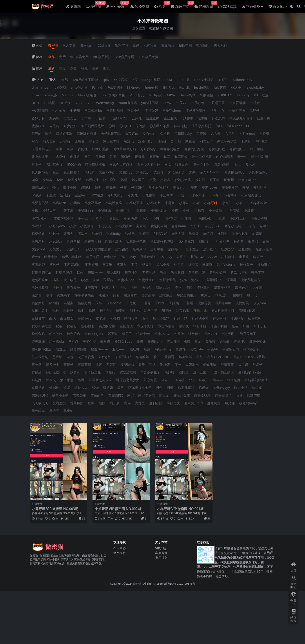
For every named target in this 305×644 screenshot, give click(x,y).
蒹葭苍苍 (84, 364)
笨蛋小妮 (200, 326)
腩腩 (147, 349)
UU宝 (36, 103)
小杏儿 (241, 203)
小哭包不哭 (40, 203)
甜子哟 (167, 311)
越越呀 (75, 372)
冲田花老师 (111, 141)
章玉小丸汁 (145, 326)
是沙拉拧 (227, 249)
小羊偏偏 (215, 210)
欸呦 (96, 280)
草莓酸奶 (142, 357)
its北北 (184, 87)
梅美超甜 (178, 272)
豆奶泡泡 (192, 364)
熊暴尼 (104, 295)
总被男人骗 (93, 241)
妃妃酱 (165, 180)
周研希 (154, 157)
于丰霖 (86, 118)
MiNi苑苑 (156, 95)
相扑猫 (115, 318)
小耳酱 (249, 210)
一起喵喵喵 (40, 110)
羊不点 (73, 341)
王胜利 (160, 303)
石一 (145, 318)
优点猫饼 (38, 126)
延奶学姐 (38, 234)
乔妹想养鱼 (237, 110)
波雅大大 (109, 287)
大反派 (89, 172)
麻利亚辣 (156, 403)
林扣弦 (193, 264)
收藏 (84, 68)
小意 (197, 203)
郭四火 (51, 380)
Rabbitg (243, 95)
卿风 (70, 149)
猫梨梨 (68, 303)
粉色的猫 (73, 334)
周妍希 (126, 157)
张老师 (97, 234)
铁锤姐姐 (38, 388)
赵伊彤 (37, 372)
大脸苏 (159, 172)
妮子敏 (215, 180)
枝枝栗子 (246, 264)
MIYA (171, 95)
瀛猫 (49, 295)
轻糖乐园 (203, 45)
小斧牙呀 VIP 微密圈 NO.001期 (180, 509)
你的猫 (140, 126)
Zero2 (167, 103)
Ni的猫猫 (206, 95)
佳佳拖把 (180, 126)
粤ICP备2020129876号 (181, 584)
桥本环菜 (149, 272)
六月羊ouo (247, 134)
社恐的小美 (200, 318)
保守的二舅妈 (42, 134)
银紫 (67, 388)
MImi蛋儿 (137, 95)
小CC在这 (96, 195)
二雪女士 (70, 118)
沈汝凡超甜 (40, 287)
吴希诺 (100, 157)
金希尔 (204, 380)
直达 (52, 80)
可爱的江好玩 (194, 149)
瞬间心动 (131, 318)
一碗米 (255, 103)
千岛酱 (246, 141)
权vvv (213, 257)
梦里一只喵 (239, 272)
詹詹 (142, 364)
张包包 (54, 234)
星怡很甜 (122, 249)
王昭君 (145, 303)
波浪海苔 (91, 287)
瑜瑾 (92, 311)
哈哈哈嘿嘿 (224, 157)
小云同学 (166, 195)
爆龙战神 (148, 295)
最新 (51, 68)
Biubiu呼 (183, 80)
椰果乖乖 (258, 272)
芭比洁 (57, 357)
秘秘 (59, 326)
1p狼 (106, 80)
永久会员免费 (148, 57)
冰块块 (79, 141)
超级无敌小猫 (56, 372)
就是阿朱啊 (159, 226)
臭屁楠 (181, 349)
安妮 (194, 187)
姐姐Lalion (40, 187)
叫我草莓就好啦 (124, 149)
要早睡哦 (127, 364)
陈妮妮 (257, 388)
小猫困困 (122, 210)
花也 (70, 357)
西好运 (111, 364)
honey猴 (151, 87)
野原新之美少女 (128, 380)
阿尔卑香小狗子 (140, 388)
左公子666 (212, 226)
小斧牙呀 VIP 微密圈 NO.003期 (55, 509)
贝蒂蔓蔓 (227, 364)
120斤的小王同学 (85, 80)
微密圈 (53, 45)
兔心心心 (149, 134)
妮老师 (229, 180)
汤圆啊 (231, 280)
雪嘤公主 (80, 395)
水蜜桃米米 (147, 280)
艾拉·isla (196, 349)
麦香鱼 (140, 403)
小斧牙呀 (211, 203)
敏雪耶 (253, 241)
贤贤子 (257, 364)
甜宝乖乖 (183, 311)
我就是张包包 (136, 241)
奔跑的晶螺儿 (234, 172)
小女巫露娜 (93, 203)
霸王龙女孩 (182, 395)
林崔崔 (179, 264)
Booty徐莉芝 (204, 80)
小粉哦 (199, 210)
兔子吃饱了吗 (111, 134)
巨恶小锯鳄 (233, 226)
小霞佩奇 (87, 226)
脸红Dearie (99, 349)
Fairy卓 (98, 87)
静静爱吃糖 (202, 395)
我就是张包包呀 (162, 241)
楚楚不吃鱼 (40, 280)
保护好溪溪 (64, 134)
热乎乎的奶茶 (84, 295)
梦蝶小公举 (218, 272)
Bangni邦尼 (151, 80)
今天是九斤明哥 (241, 118)
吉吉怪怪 (59, 157)
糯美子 (127, 334)
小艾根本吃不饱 (62, 218)
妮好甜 (200, 180)
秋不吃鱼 (254, 318)
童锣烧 (184, 326)
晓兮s (36, 257)
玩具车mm (223, 303)
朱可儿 (181, 257)
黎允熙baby (248, 403)
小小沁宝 (154, 203)
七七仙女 (59, 110)
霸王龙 (164, 395)
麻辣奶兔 (214, 403)
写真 (35, 141)
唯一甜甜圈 (260, 157)
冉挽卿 (264, 134)
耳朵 (198, 341)
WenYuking (105, 103)
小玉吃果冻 (159, 210)
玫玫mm (260, 303)
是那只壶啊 (264, 249)
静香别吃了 (223, 395)
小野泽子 (38, 226)
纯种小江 (211, 334)
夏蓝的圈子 (72, 172)
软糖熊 (110, 372)
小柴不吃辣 (259, 203)
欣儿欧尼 (70, 280)
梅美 (163, 272)
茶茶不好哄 (123, 357)
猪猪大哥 (38, 303)
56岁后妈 (121, 80)
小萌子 (97, 218)
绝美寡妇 (38, 341)
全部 (51, 57)
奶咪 (60, 180)
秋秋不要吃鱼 (42, 326)
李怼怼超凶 (72, 264)
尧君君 (141, 226)
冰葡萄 (94, 141)
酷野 (81, 380)
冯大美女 (49, 141)
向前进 (75, 157)
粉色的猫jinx (94, 334)
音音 (239, 395)
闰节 (121, 388)
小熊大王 (49, 210)
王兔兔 (131, 303)
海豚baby (163, 287)
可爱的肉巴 (237, 149)
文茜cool (38, 249)
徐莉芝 (222, 234)
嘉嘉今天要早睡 (148, 164)
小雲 (73, 226)
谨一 (178, 364)
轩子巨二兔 (93, 372)
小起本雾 (170, 218)
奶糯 (124, 180)
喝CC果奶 (74, 164)
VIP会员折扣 (102, 57)
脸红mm (119, 349)
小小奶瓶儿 (135, 203)
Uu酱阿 (50, 103)
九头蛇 (54, 118)
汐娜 (183, 280)
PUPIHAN (225, 95)
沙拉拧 (57, 287)
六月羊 (230, 134)
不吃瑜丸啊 (115, 110)
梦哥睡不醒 (197, 272)
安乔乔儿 (180, 187)
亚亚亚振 (153, 118)
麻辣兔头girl (194, 403)
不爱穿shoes (172, 110)
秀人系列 (220, 45)
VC (90, 103)
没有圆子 (73, 287)
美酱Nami (155, 341)
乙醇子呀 (38, 118)
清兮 (178, 287)
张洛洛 (83, 234)
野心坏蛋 (150, 380)
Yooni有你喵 (128, 103)
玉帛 (99, 303)
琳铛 (56, 311)
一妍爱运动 (237, 103)
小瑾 (175, 210)
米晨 (246, 326)
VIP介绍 (161, 548)
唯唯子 (37, 164)
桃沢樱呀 (114, 272)
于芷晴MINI (119, 118)
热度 (62, 68)
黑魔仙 (68, 411)
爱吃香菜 (166, 295)
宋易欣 (37, 195)
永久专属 (69, 45)
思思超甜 (56, 241)
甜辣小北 (200, 311)
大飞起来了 (176, 172)
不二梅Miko (93, 110)
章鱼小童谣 (166, 326)
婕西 (98, 187)
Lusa (35, 95)
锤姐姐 (108, 388)
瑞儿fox (105, 311)
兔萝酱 (201, 134)
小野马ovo (57, 226)
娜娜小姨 (70, 187)
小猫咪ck (104, 210)
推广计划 (161, 557)
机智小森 (197, 257)
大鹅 (192, 172)
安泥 (246, 187)
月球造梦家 (148, 257)
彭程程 (144, 234)
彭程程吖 (160, 234)
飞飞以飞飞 (40, 403)
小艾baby (39, 218)
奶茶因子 (138, 180)
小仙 (181, 195)
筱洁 (235, 326)
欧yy (84, 280)
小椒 (35, 210)
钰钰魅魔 (234, 380)
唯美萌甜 (168, 45)
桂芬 (80, 272)
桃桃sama (95, 272)
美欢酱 (105, 341)
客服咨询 (161, 553)
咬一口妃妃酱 (202, 157)
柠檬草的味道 (42, 272)
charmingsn (41, 87)
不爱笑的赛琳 (196, 110)
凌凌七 (129, 141)
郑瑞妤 (37, 380)
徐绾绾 (208, 234)
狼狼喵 (238, 295)
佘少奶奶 (70, 126)
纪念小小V (162, 334)
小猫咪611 (86, 210)
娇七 (55, 187)
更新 (95, 68)
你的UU (125, 126)
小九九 (133, 195)
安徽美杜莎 (230, 187)
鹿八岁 (115, 403)
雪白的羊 (97, 395)
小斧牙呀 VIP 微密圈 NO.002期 (118, 509)
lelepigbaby (255, 87)
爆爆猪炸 (131, 295)
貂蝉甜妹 (210, 364)
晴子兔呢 (93, 257)
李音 (134, 264)
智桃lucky (128, 257)
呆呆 (113, 157)
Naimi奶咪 (187, 95)
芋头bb (213, 349)
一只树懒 (197, 103)
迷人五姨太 (201, 372)
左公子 (195, 226)
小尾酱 (170, 203)
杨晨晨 (147, 264)
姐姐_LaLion (247, 180)
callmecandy (242, 80)
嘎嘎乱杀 (182, 164)
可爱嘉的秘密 (170, 149)
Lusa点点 (50, 95)
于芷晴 (100, 118)
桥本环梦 (131, 272)
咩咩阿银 (181, 157)
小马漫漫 (104, 226)
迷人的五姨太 (224, 372)
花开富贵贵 (86, 357)
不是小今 (134, 110)
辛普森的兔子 (150, 372)
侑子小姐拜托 (201, 126)
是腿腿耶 (245, 249)
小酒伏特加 (259, 218)
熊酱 (116, 295)
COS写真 (104, 45)
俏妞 (219, 126)
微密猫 (154, 28)
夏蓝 (56, 172)
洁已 (134, 287)
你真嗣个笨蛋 (160, 126)
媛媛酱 (111, 187)
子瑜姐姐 (138, 187)
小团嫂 (75, 203)
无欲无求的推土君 (98, 249)
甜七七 (135, 311)
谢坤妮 (165, 364)
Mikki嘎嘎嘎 (87, 95)
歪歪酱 (108, 280)
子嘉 (123, 187)
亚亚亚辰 (170, 118)
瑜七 (81, 311)
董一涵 (37, 364)
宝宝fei (80, 195)
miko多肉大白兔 (113, 95)
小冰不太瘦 (197, 195)
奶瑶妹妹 (92, 180)
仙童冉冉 (263, 118)
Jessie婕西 (202, 87)
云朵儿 (137, 118)
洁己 (123, 287)
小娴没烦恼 (114, 203)
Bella (168, 80)
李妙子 (55, 264)
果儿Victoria (226, 264)
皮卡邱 (101, 318)
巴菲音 (250, 226)
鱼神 (91, 403)
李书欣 (244, 257)
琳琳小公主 (40, 311)
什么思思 (218, 118)
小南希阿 (230, 195)
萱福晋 (169, 357)
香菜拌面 (77, 403)
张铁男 (130, 234)
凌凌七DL (145, 141)
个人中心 (120, 548)
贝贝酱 (243, 364)
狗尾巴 (206, 295)
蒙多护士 (53, 364)
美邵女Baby (123, 341)
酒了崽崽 (67, 380)
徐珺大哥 (178, 234)
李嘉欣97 (38, 264)
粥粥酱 (113, 334)
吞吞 (88, 157)
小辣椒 (186, 218)
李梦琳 (107, 264)
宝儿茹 (65, 195)
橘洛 (56, 280)
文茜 (266, 241)
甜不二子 (151, 311)
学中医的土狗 (159, 187)
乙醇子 (255, 110)
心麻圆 (257, 234)
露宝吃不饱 (146, 395)
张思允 (68, 234)
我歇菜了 (205, 241)
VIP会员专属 (125, 57)
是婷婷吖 (174, 249)
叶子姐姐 (257, 149)
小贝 (156, 218)
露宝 (131, 395)
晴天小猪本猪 (72, 257)
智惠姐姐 (110, 257)
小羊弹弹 (233, 210)
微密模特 (120, 553)
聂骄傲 (225, 341)
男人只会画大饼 (223, 311)
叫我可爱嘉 (100, 149)
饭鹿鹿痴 (59, 403)
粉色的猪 (56, 334)
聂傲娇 (210, 341)
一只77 (181, 103)
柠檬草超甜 (64, 272)
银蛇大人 (81, 388)
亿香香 (202, 118)
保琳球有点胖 (87, 134)
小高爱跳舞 (124, 226)
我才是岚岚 (186, 241)
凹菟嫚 (162, 141)
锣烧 (95, 388)
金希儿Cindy (185, 380)
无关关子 (56, 249)
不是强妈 (151, 110)
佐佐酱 (54, 126)
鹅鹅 (102, 403)
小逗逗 (220, 218)
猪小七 (252, 295)
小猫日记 (140, 210)
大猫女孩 (143, 172)
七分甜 (75, 110)
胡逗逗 (61, 349)
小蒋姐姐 (113, 218)
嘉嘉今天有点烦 (121, 164)
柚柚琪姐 (264, 264)
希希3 (264, 226)
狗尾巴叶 (222, 295)
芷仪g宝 (105, 357)
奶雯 (152, 180)
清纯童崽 (203, 287)
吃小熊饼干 (40, 157)
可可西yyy (148, 149)
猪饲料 (54, 303)
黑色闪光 (38, 411)
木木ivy (167, 257)
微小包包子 (240, 234)
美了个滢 (89, 341)
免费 (62, 57)
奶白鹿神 (110, 180)
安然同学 (260, 187)
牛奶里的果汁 (187, 295)
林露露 (207, 264)
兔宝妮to (132, 134)
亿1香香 (187, 118)
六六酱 (216, 134)
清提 (189, 287)
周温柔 (140, 157)
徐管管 (194, 234)
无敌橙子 (73, 249)
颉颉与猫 (254, 395)
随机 (106, 68)
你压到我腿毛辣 (93, 126)
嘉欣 (168, 164)
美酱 (140, 341)
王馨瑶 (188, 303)
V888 (79, 103)
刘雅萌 (190, 141)
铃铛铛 (54, 388)
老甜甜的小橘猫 (179, 341)
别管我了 (206, 141)
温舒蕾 (37, 295)
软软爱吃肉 (128, 372)
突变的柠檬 (107, 326)
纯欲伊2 (194, 334)
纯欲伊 (179, 334)
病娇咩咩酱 (247, 311)
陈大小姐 (241, 388)
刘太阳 (176, 141)
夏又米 (251, 164)
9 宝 (135, 80)
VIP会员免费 (79, 57)
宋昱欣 (51, 195)
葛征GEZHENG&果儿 (249, 357)
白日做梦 (38, 318)
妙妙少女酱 (183, 180)
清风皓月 (241, 287)
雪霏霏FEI (115, 395)
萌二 (157, 357)
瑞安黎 (121, 311)
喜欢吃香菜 (54, 164)
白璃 (53, 318)
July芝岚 (220, 87)
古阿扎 (83, 149)
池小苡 (196, 280)
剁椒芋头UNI (227, 141)
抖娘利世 (223, 241)
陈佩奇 (204, 388)
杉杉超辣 (228, 257)
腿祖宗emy (163, 349)
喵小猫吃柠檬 (95, 164)
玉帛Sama (114, 303)
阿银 (170, 388)
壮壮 (238, 164)
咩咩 (167, 157)
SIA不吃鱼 (261, 95)
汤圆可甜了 (214, 280)
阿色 (159, 388)
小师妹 (184, 203)
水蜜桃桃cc (126, 280)
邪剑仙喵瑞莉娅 (250, 372)
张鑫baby (113, 234)
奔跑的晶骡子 (259, 172)
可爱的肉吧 (217, 149)
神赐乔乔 (237, 318)
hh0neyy (134, 87)
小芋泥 (83, 218)
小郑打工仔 (238, 218)
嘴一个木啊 (201, 164)
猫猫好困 (84, 303)
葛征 (200, 357)
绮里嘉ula (57, 341)
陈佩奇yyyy (221, 388)
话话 (152, 364)
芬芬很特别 (40, 357)
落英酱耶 (185, 357)
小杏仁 (227, 203)
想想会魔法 (113, 241)
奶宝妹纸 (74, 180)
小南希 (214, 195)
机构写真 (150, 45)
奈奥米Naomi (210, 172)
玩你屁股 (204, 303)
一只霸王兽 (217, 103)
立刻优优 (126, 326)
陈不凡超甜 (186, 388)
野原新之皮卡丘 (100, 380)
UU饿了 (65, 103)
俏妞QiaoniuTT (238, 126)
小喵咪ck (59, 203)
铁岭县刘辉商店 (256, 380)
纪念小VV (143, 334)
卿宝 (59, 149)
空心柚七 (88, 326)
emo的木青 (79, 87)
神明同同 (219, 318)
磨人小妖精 (161, 318)
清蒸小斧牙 (222, 287)
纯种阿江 (229, 334)
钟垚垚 (218, 380)
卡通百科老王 (42, 149)
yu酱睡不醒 (150, 103)
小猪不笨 (67, 210)
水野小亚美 (168, 280)
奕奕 (35, 180)
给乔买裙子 (248, 334)
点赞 (73, 68)
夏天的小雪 (40, 172)
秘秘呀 (72, 326)
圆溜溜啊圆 (222, 164)
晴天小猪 (51, 257)
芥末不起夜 (251, 349)
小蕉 (145, 218)
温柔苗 (257, 287)
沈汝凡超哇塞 (251, 280)
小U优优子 (116, 195)
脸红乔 (135, 349)
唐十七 (242, 157)
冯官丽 (65, 141)
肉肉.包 (239, 341)
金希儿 (166, 380)
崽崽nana (179, 226)
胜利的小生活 (42, 349)
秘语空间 (185, 45)
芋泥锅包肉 (231, 349)
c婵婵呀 (60, 87)
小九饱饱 (149, 195)
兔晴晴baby (183, 134)
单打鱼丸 (262, 141)
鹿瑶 (127, 403)
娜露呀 (86, 187)
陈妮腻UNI (40, 395)
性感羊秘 (73, 241)
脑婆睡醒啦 (78, 349)
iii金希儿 (169, 87)
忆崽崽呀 (38, 241)
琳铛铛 (68, 311)
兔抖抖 (165, 134)
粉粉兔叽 (38, 334)
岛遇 (136, 45)
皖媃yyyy (85, 318)
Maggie (68, 95)
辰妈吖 (170, 372)
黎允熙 (230, 403)
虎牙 (99, 364)
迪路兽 (184, 372)
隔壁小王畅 (60, 395)
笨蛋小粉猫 (219, 326)
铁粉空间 (122, 45)
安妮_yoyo (209, 187)
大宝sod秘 (106, 172)
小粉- (186, 210)
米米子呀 (260, 326)
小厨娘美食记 (251, 195)
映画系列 (87, 45)
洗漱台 (146, 287)
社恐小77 (181, 318)
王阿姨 (174, 303)
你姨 (112, 126)
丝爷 (213, 110)
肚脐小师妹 (257, 341)
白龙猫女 (67, 318)
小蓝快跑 (131, 218)
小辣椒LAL (203, 218)
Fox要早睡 (115, 87)
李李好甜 (91, 264)
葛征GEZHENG (218, 357)
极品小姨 (163, 264)
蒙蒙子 (68, 364)
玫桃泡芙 (242, 303)
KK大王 (236, 87)
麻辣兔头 (173, 403)
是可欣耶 (139, 249)
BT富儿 (223, 80)
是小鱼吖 (210, 249)
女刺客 (48, 180)
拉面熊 (239, 241)
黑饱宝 (54, 411)
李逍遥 (122, 264)
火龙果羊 (64, 295)
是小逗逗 (192, 249)
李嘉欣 (258, 257)
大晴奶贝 (125, 172)
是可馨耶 (157, 249)
